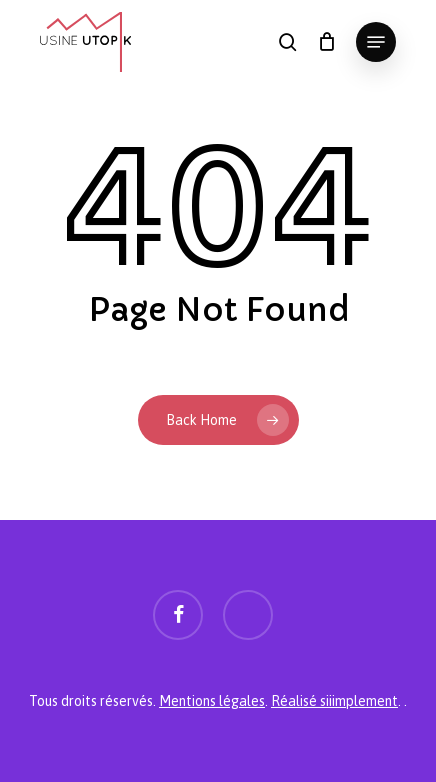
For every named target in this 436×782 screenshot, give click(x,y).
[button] (376, 42)
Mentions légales (212, 701)
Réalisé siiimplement (334, 701)
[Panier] (326, 42)
